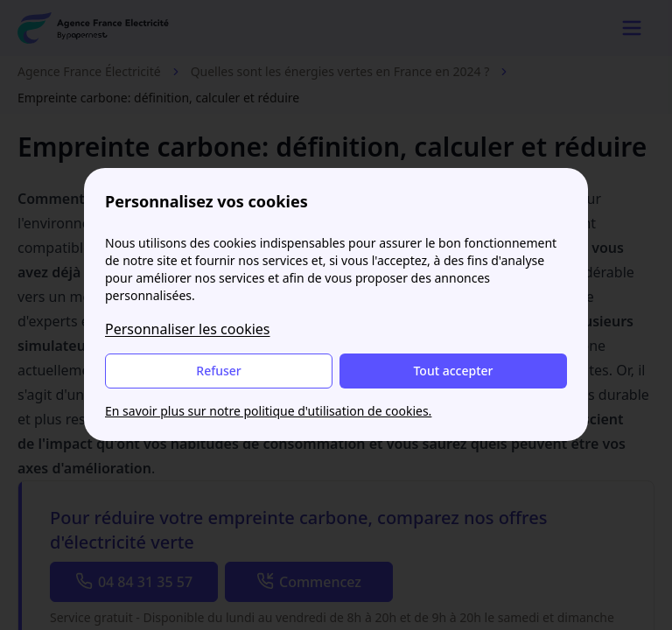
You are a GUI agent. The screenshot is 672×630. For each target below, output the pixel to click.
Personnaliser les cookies (188, 329)
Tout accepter (453, 371)
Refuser (218, 371)
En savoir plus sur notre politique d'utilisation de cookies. (268, 411)
